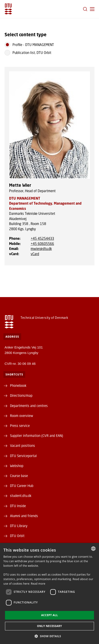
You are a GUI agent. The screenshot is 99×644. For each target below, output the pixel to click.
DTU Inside (18, 506)
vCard (35, 254)
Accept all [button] (49, 615)
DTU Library (19, 526)
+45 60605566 (42, 244)
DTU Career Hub (22, 486)
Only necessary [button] (49, 626)
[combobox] (93, 549)
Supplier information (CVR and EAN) (37, 436)
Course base (19, 476)
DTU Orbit (17, 536)
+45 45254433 (42, 238)
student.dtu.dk (21, 496)
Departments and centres (29, 406)
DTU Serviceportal (23, 456)
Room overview (22, 416)
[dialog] (49, 593)
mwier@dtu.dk (41, 249)
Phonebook (18, 385)
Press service (20, 426)
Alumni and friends (24, 516)
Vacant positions (22, 445)
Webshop (17, 466)
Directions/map (21, 395)
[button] (92, 9)
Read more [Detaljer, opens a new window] (38, 584)
